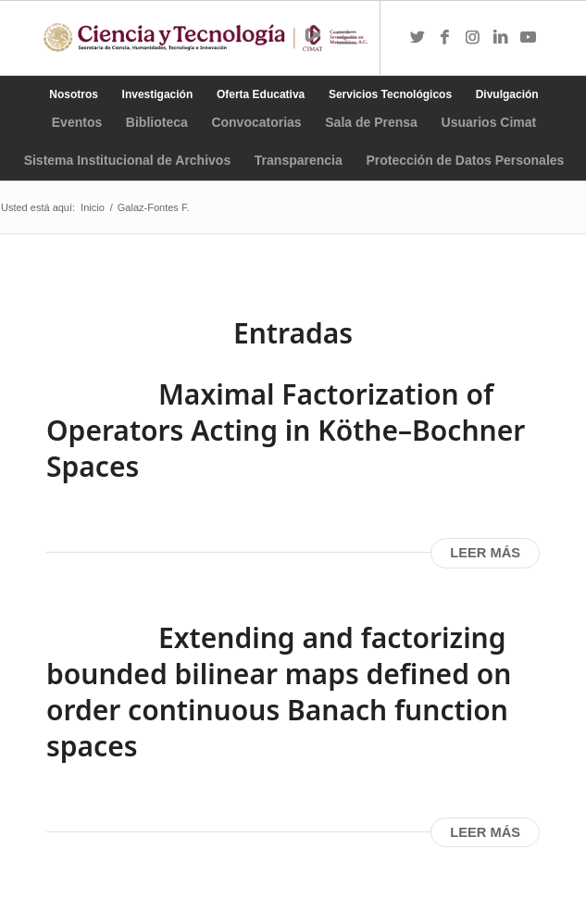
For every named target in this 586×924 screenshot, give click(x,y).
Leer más (485, 553)
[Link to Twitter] (418, 38)
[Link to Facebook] (445, 38)
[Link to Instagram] (473, 38)
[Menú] (347, 38)
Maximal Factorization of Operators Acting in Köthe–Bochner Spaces (286, 430)
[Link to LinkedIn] (501, 38)
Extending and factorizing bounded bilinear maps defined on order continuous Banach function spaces (279, 692)
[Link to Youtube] (529, 38)
